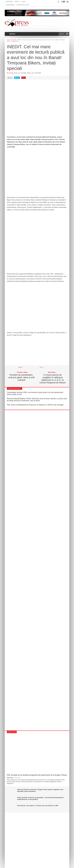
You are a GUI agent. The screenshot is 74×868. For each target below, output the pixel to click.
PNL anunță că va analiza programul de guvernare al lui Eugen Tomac (37, 775)
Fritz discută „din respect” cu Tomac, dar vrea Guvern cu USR (38, 806)
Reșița (17, 2)
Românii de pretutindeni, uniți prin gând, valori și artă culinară (21, 377)
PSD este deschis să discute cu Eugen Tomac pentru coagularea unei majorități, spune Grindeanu (40, 790)
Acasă (9, 40)
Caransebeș (10, 5)
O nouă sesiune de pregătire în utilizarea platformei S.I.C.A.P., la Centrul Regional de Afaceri (53, 379)
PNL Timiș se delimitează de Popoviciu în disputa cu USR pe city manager (35, 405)
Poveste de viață (23, 5)
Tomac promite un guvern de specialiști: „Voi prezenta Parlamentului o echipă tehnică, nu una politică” (41, 798)
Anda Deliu (14, 73)
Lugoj (24, 2)
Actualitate (14, 40)
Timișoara (9, 2)
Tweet (20, 367)
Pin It (41, 367)
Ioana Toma (10, 778)
